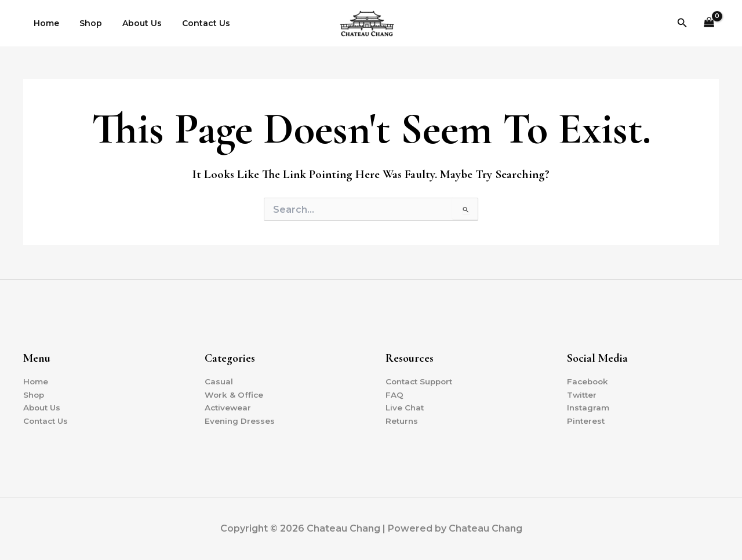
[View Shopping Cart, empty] (709, 23)
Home (44, 23)
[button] (682, 23)
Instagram (589, 407)
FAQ (394, 394)
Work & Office (234, 394)
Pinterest (587, 420)
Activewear (229, 407)
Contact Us (192, 23)
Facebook (589, 380)
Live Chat (405, 407)
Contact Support (421, 380)
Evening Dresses (240, 420)
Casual (219, 380)
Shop (84, 23)
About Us (132, 23)
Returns (402, 420)
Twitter (583, 394)
